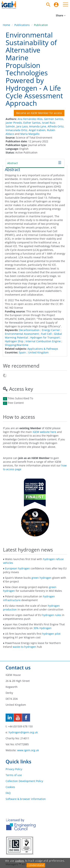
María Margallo (30, 134)
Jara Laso (22, 126)
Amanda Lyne (38, 126)
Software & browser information (26, 799)
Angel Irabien (37, 130)
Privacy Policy (14, 769)
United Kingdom (38, 352)
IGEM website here (44, 432)
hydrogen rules (52, 615)
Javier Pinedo (14, 123)
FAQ (8, 793)
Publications (22, 25)
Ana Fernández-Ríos (30, 119)
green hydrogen (42, 578)
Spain (22, 352)
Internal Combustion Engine (43, 341)
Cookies (10, 787)
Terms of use (14, 775)
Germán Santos (54, 119)
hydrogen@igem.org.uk (23, 732)
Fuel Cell (46, 334)
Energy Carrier (51, 330)
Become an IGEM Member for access (39, 113)
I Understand (36, 865)
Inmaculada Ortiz (16, 130)
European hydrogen (17, 568)
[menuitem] (56, 5)
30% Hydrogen (42, 628)
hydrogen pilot (51, 634)
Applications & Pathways (43, 349)
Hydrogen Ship (14, 341)
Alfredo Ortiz (56, 126)
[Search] (48, 5)
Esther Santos (32, 123)
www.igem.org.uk (28, 750)
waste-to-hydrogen (24, 647)
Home (6, 25)
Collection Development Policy (24, 781)
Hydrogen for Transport (45, 337)
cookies (20, 861)
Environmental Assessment (22, 334)
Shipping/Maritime (17, 345)
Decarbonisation (29, 330)
